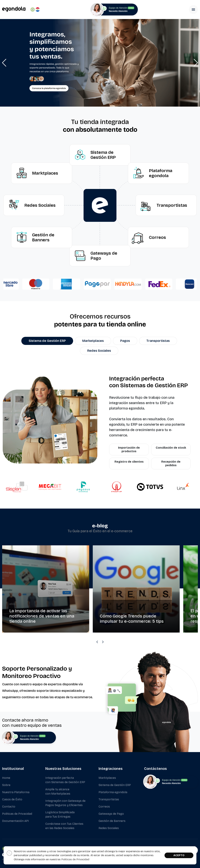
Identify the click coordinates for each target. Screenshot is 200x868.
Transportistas (109, 799)
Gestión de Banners (112, 821)
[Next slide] (103, 642)
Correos (104, 807)
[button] (4, 63)
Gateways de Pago (111, 814)
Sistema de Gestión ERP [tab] (47, 341)
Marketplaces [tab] (93, 341)
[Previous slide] (97, 642)
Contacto (9, 807)
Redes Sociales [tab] (99, 351)
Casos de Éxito (12, 799)
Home (6, 778)
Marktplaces (107, 778)
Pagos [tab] (125, 341)
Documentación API (16, 821)
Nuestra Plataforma (16, 792)
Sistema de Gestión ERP (115, 785)
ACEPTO (179, 855)
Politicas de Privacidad (17, 814)
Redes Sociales (109, 828)
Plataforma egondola (113, 792)
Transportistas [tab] (158, 341)
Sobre (6, 785)
